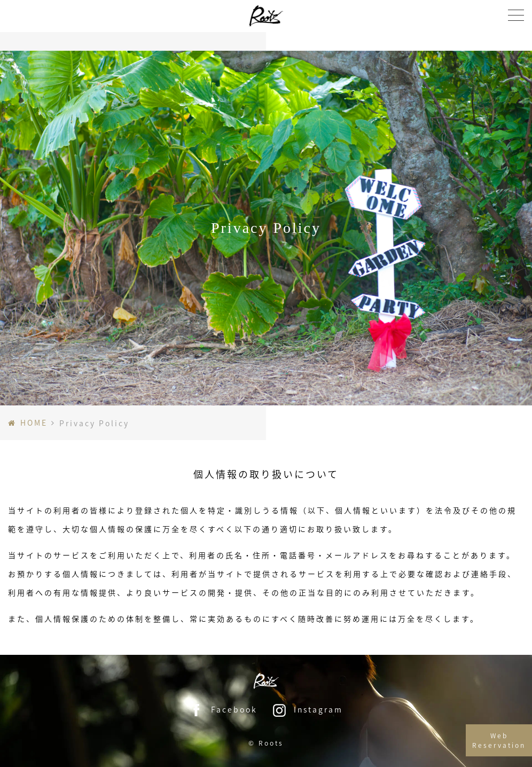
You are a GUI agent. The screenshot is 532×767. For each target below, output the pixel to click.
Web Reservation (499, 746)
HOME (34, 422)
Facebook (224, 709)
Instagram (308, 709)
